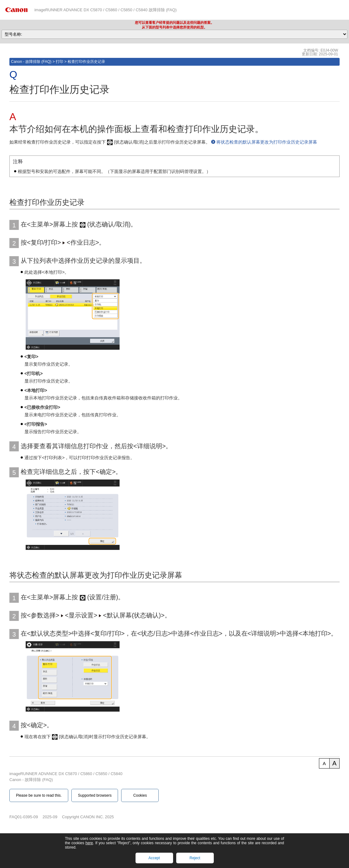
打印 (59, 62)
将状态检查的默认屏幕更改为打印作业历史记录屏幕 (267, 142)
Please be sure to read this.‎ (39, 795)
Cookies (140, 795)
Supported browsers (95, 795)
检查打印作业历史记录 (86, 62)
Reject (195, 858)
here (89, 843)
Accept (154, 858)
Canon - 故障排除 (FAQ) (31, 62)
